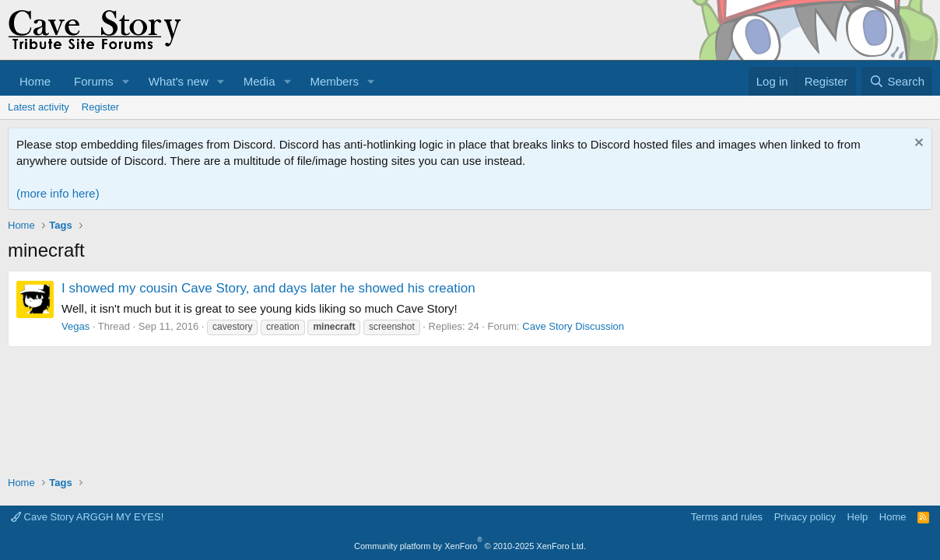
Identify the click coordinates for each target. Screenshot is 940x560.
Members (334, 81)
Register (100, 107)
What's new (179, 81)
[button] (126, 81)
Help (858, 517)
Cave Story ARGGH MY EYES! (87, 517)
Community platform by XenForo (470, 546)
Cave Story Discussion (573, 326)
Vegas (75, 326)
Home (35, 81)
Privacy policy (805, 517)
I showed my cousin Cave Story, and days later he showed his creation (268, 288)
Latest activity (39, 107)
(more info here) (58, 193)
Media (260, 81)
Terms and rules (727, 517)
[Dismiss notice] (917, 144)
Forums (94, 81)
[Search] (897, 81)
